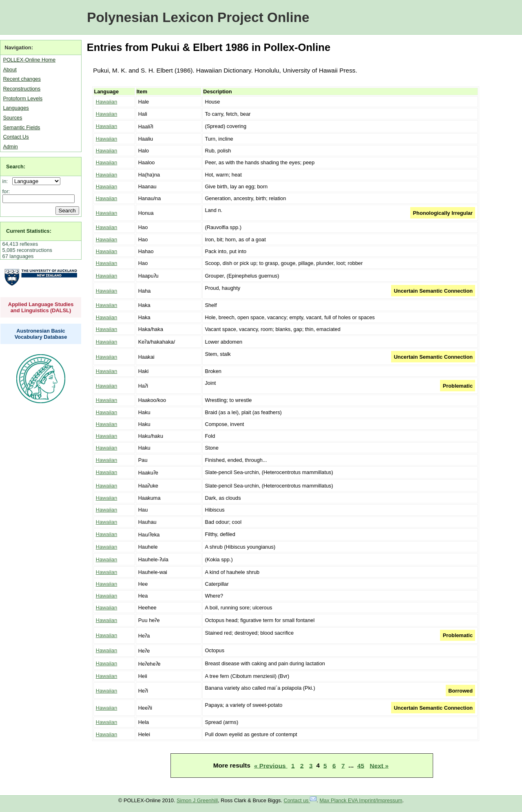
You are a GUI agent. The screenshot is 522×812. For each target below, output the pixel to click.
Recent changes (22, 79)
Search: (16, 167)
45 (361, 765)
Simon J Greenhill (197, 800)
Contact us (300, 800)
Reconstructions (22, 89)
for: (6, 191)
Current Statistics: (29, 231)
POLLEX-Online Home (29, 60)
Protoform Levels (23, 98)
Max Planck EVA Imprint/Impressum (361, 800)
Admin (10, 147)
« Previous (271, 765)
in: (7, 181)
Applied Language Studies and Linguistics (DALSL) (41, 307)
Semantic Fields (21, 127)
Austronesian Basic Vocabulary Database (41, 334)
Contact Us (16, 137)
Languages (16, 108)
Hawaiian (107, 102)
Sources (12, 118)
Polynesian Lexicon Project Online (198, 17)
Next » (379, 765)
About (10, 70)
